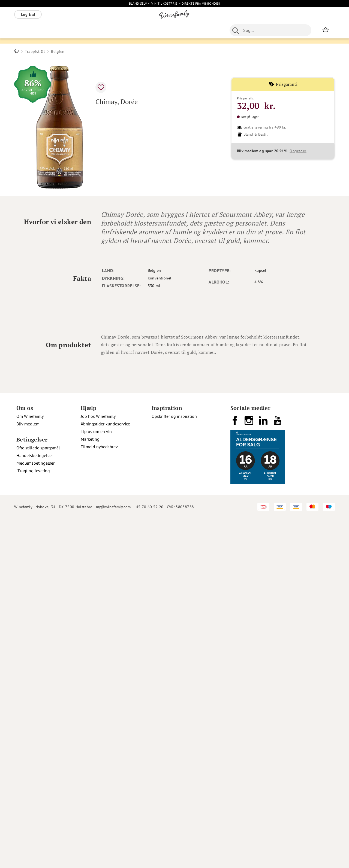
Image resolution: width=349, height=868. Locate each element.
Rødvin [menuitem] (23, 30)
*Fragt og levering (33, 820)
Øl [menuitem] (149, 30)
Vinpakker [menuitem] (95, 30)
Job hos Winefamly (98, 766)
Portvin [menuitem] (163, 30)
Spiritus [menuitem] (211, 30)
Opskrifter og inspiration (174, 766)
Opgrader (298, 166)
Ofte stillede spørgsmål (38, 797)
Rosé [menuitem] (59, 30)
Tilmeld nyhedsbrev (99, 796)
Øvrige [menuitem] (115, 30)
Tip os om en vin (96, 781)
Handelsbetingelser (35, 805)
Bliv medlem (28, 773)
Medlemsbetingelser (35, 812)
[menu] (117, 30)
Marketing (90, 788)
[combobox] (270, 30)
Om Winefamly (30, 766)
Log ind (28, 14)
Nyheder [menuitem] (134, 30)
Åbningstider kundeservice (105, 773)
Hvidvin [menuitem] (42, 30)
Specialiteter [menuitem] (186, 30)
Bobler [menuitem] (74, 30)
